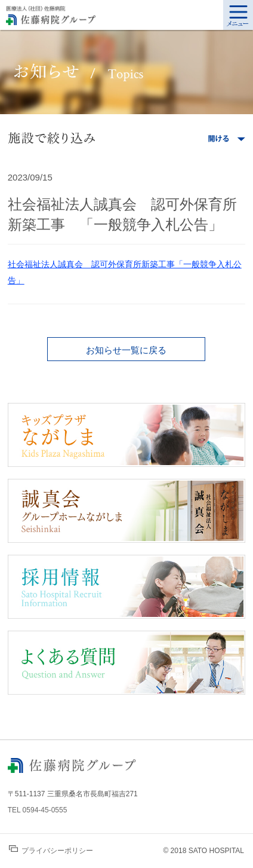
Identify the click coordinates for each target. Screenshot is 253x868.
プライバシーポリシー (51, 850)
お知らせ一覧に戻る (126, 350)
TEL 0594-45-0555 (38, 810)
